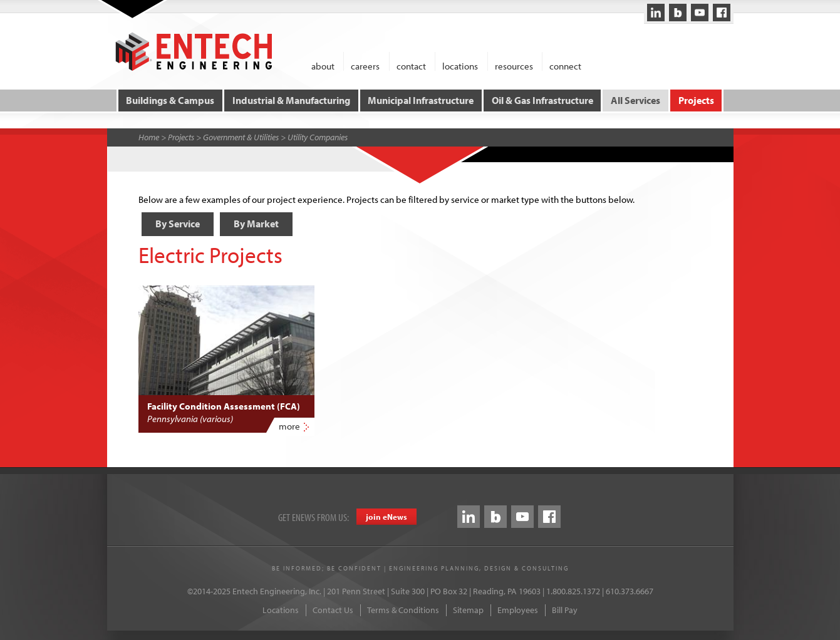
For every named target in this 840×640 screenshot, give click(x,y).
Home (149, 137)
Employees (518, 610)
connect (565, 65)
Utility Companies (318, 137)
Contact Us (333, 610)
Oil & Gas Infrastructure (542, 100)
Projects (696, 100)
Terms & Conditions (403, 610)
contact (411, 65)
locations (460, 65)
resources (514, 65)
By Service (178, 224)
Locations (281, 610)
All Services (635, 100)
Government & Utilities (241, 137)
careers (365, 65)
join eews (386, 517)
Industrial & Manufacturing (291, 100)
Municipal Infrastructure (421, 100)
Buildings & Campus (170, 100)
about (323, 65)
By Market (256, 224)
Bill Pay (565, 610)
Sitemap (468, 610)
